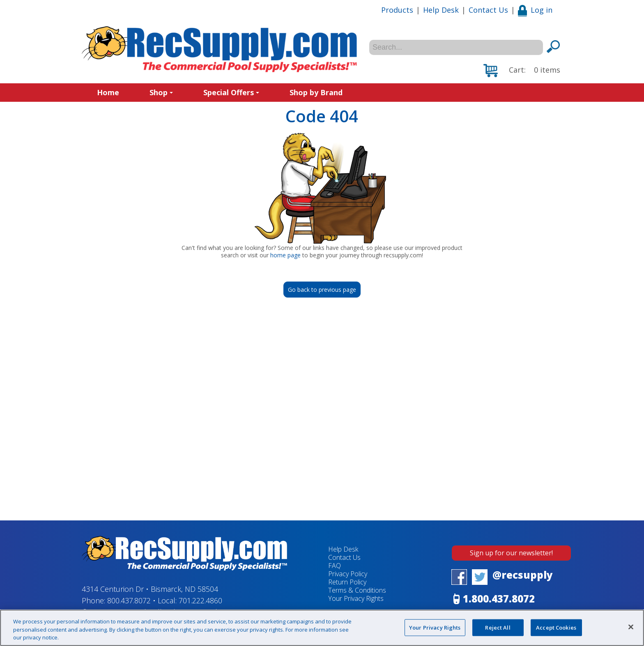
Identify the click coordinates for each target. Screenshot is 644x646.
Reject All (498, 627)
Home (108, 92)
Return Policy (347, 582)
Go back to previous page (322, 290)
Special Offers (231, 92)
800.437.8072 (129, 600)
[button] (522, 71)
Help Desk (441, 10)
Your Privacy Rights (356, 598)
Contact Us (488, 10)
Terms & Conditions (357, 590)
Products (397, 10)
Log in (535, 10)
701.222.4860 (200, 600)
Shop (161, 92)
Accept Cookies (556, 627)
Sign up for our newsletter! (511, 553)
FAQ (335, 566)
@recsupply (523, 575)
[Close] (631, 627)
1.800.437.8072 (499, 599)
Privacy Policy (348, 574)
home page (285, 255)
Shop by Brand (316, 92)
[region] (322, 628)
